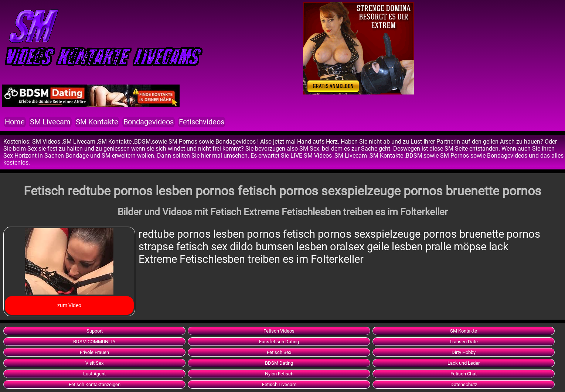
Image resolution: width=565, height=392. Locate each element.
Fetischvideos (202, 122)
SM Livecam (50, 122)
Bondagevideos (149, 122)
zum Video (69, 305)
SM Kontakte (97, 122)
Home (15, 122)
